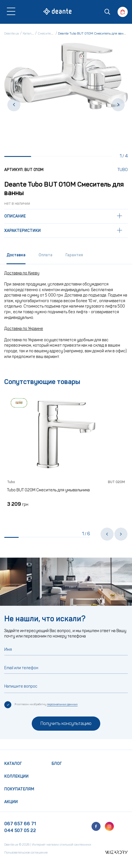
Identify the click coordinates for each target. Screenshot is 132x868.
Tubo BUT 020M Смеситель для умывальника (48, 490)
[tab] (16, 257)
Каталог (13, 764)
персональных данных (62, 704)
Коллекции (16, 776)
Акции (11, 802)
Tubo (123, 170)
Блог (57, 764)
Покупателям (19, 789)
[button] (14, 105)
